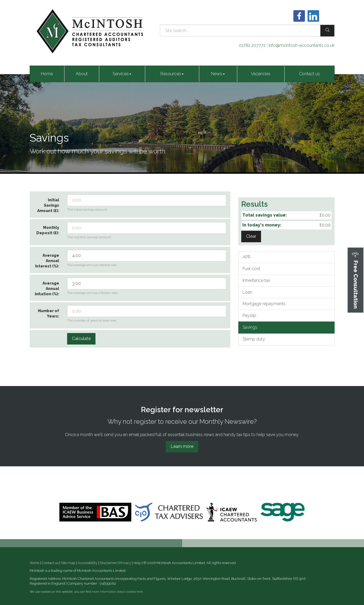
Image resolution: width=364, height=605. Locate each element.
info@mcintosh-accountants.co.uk (302, 45)
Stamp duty (254, 339)
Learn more (182, 446)
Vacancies (261, 74)
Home (47, 74)
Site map (68, 563)
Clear (251, 236)
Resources (172, 74)
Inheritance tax (256, 280)
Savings (250, 327)
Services (122, 74)
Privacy (125, 563)
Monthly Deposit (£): (48, 230)
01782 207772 (252, 45)
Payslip (249, 315)
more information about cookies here (117, 592)
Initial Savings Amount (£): (48, 205)
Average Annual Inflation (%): (47, 289)
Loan (247, 292)
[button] (356, 280)
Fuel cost (251, 269)
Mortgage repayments (264, 304)
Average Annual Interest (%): (47, 261)
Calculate (81, 339)
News (218, 74)
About (82, 74)
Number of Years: (49, 313)
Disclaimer (108, 563)
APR (247, 257)
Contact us (309, 74)
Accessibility (87, 563)
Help (137, 563)
